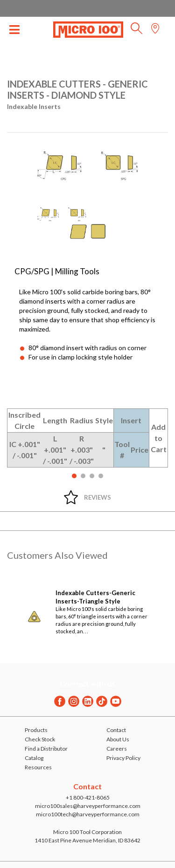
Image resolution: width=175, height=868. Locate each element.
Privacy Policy (123, 758)
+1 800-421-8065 (88, 797)
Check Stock (40, 739)
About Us (118, 739)
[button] (136, 31)
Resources (38, 767)
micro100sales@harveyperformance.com (88, 806)
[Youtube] (116, 701)
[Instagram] (74, 701)
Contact (116, 730)
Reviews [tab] (98, 497)
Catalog (34, 758)
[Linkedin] (88, 701)
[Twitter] (102, 701)
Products (36, 730)
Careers (117, 749)
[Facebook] (60, 701)
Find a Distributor (46, 749)
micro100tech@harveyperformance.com (88, 814)
